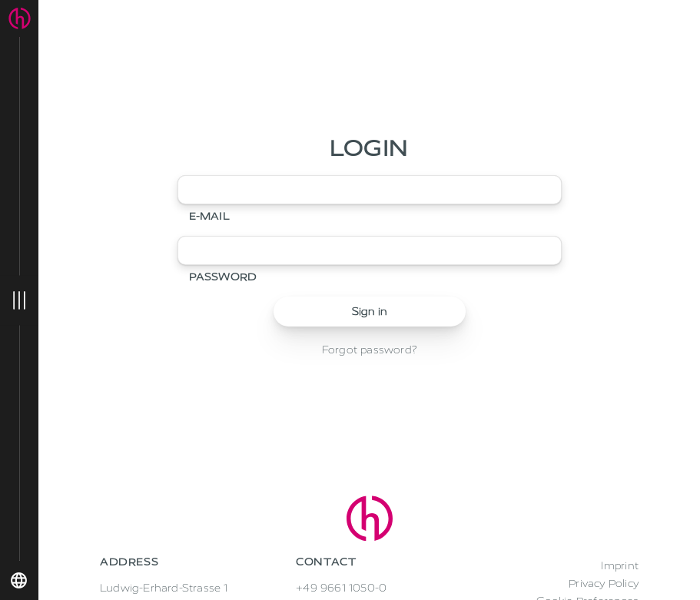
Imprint (620, 566)
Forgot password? (369, 350)
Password (223, 277)
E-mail (209, 216)
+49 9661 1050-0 (341, 588)
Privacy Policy (604, 583)
